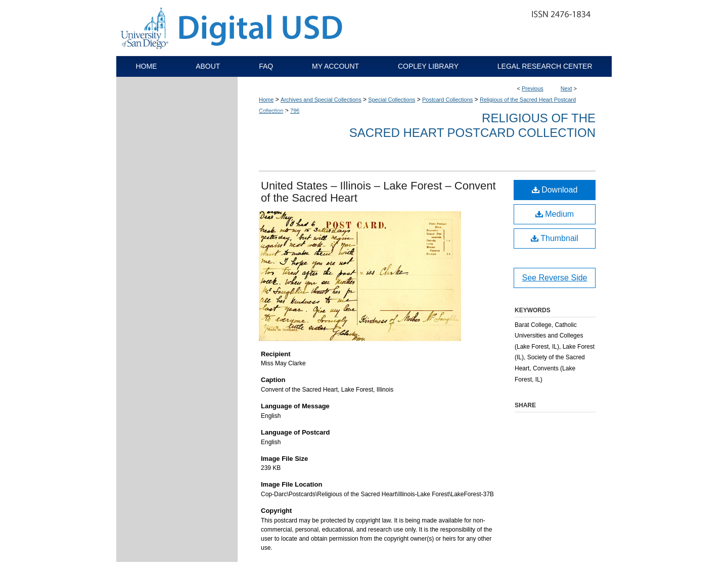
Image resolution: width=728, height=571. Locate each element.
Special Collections (392, 100)
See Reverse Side (555, 278)
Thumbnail (555, 238)
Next (566, 88)
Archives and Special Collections (321, 100)
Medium (555, 214)
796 (295, 111)
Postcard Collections (447, 100)
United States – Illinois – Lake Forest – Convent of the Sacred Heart (378, 192)
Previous (533, 88)
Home (266, 100)
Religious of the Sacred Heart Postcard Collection (472, 125)
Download (555, 190)
